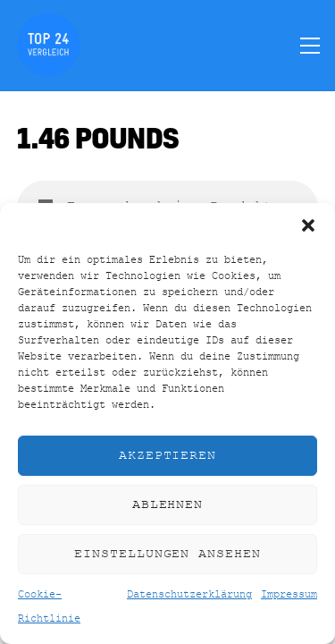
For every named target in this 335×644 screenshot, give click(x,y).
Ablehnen (168, 505)
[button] (308, 225)
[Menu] (310, 45)
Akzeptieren (168, 456)
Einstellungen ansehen (167, 554)
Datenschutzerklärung (189, 595)
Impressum (289, 595)
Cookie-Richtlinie (49, 606)
